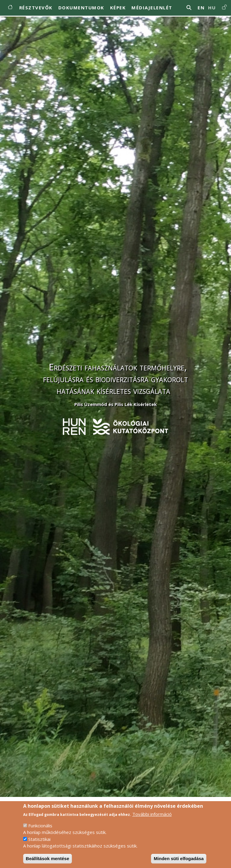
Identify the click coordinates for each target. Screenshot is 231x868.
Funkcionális (40, 829)
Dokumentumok (81, 8)
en (201, 8)
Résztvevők (36, 8)
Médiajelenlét (152, 8)
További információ (152, 817)
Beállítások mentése (48, 862)
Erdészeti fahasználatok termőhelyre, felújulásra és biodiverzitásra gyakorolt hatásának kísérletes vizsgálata (115, 379)
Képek (118, 8)
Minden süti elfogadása (179, 862)
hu (212, 8)
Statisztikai (39, 842)
